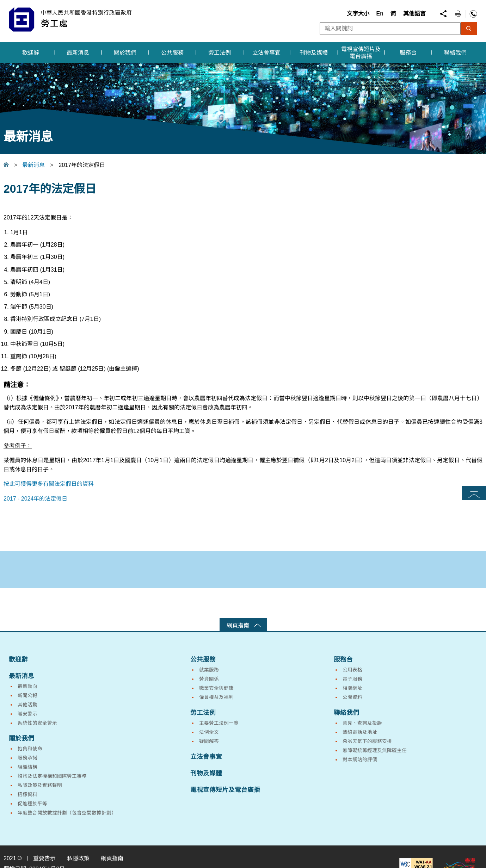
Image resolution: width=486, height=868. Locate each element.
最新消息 (33, 165)
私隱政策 (78, 858)
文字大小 (358, 14)
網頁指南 (238, 625)
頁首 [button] (474, 493)
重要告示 (44, 858)
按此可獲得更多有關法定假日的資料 (49, 484)
